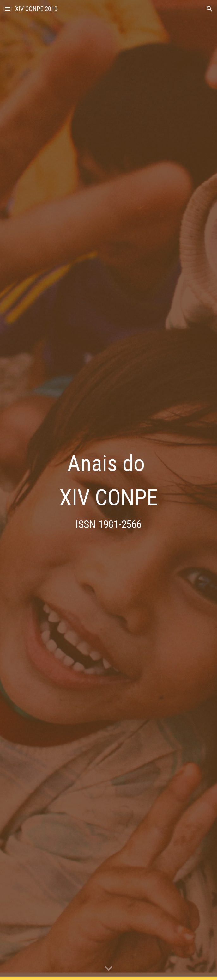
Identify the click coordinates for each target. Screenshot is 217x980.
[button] (8, 9)
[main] (108, 490)
